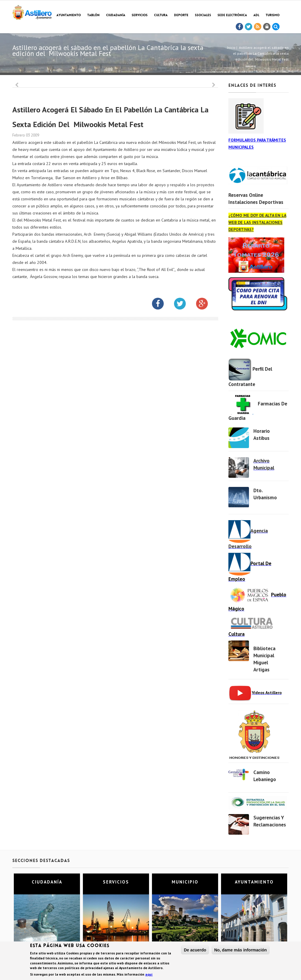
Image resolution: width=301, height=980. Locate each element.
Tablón (93, 15)
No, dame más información (241, 950)
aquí (149, 974)
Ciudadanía (116, 15)
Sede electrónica (232, 15)
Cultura (161, 15)
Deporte (181, 15)
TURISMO (273, 15)
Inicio (231, 48)
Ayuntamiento (69, 15)
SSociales (203, 15)
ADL (256, 15)
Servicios (140, 15)
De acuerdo (195, 950)
